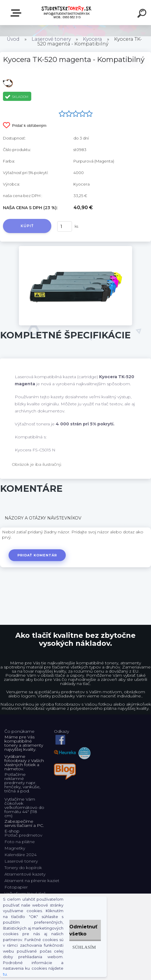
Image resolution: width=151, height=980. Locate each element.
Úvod (13, 39)
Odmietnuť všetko (83, 930)
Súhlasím (84, 947)
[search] (143, 14)
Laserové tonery (51, 39)
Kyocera (92, 39)
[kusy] (65, 226)
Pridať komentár (37, 555)
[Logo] (67, 13)
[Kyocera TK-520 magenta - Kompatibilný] (75, 248)
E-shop (17, 13)
